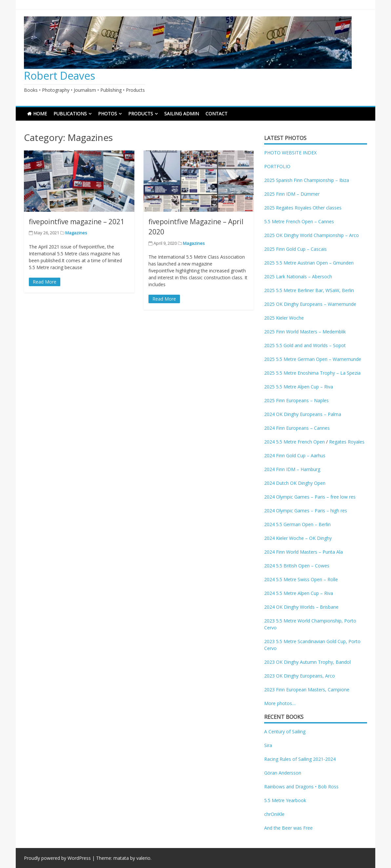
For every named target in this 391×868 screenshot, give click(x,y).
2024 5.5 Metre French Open (294, 442)
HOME (40, 114)
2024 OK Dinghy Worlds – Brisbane (301, 607)
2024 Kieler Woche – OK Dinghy (298, 538)
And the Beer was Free (288, 828)
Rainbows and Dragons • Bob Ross (301, 787)
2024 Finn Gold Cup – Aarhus (295, 455)
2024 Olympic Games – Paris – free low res (310, 497)
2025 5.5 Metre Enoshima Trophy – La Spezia (312, 373)
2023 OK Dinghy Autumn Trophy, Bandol (307, 662)
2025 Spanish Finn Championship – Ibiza (307, 180)
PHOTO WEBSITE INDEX (290, 153)
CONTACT (216, 114)
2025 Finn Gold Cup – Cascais (295, 249)
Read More (45, 282)
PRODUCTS (141, 114)
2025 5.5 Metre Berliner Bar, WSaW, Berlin (309, 290)
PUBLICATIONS (70, 114)
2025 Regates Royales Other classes (303, 208)
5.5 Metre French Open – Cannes (299, 221)
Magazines (76, 233)
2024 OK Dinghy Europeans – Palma (303, 414)
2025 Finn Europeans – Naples (296, 400)
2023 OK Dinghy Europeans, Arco (300, 676)
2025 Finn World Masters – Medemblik (305, 332)
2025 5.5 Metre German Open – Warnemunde (313, 359)
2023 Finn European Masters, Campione (307, 690)
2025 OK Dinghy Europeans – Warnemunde (310, 304)
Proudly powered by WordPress (57, 858)
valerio (143, 858)
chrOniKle (274, 814)
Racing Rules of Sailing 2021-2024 (300, 759)
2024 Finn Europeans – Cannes (297, 428)
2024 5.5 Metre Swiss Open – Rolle (301, 579)
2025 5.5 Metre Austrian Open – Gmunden (309, 263)
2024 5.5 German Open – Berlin (297, 524)
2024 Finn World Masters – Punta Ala (303, 552)
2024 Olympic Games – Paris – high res (306, 511)
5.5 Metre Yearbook (285, 800)
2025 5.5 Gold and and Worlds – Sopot (305, 345)
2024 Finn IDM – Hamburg (292, 469)
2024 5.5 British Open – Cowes (297, 566)
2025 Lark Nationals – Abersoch (298, 276)
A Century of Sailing (285, 731)
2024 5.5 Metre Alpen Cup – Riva (299, 593)
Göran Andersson (283, 773)
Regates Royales (347, 442)
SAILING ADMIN (182, 114)
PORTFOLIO (277, 166)
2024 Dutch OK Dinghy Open (295, 483)
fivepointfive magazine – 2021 (77, 222)
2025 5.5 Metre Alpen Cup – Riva (299, 387)
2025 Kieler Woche (284, 318)
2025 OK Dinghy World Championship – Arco (312, 235)
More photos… (280, 703)
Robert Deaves (59, 76)
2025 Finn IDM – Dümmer (292, 194)
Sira (268, 745)
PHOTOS (108, 114)
